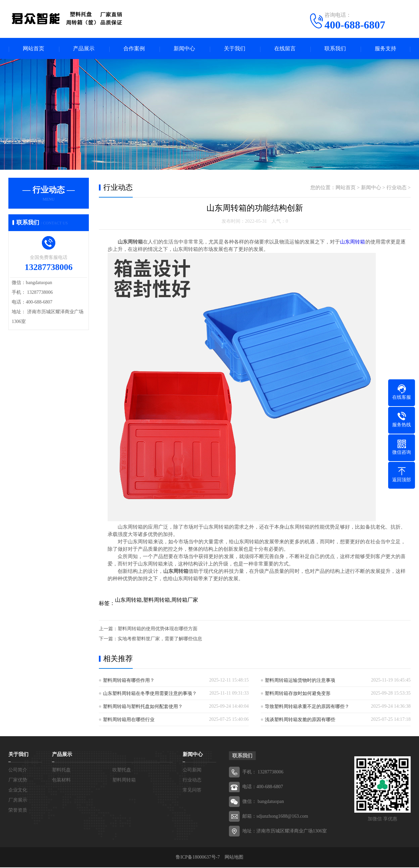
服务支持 (385, 49)
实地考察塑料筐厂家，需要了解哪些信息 (160, 639)
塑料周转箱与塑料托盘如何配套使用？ (143, 707)
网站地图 (234, 858)
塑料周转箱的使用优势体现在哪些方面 (158, 629)
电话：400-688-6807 (263, 787)
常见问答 (192, 791)
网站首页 (34, 49)
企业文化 (18, 791)
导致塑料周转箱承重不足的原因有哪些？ (307, 707)
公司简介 (18, 771)
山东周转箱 (352, 242)
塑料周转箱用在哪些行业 (129, 720)
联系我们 (335, 49)
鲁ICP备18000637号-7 (200, 858)
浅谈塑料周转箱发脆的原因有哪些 (300, 720)
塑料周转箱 (124, 781)
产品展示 (84, 49)
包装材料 (61, 781)
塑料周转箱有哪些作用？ (129, 681)
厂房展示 (18, 801)
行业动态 (397, 188)
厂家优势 (18, 781)
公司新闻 (192, 771)
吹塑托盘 (122, 771)
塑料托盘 (61, 771)
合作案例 (134, 49)
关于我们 (235, 49)
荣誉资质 (18, 811)
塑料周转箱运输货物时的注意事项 (300, 681)
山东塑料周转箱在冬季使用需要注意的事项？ (150, 694)
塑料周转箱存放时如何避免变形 (298, 694)
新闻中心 (184, 49)
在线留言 (285, 49)
